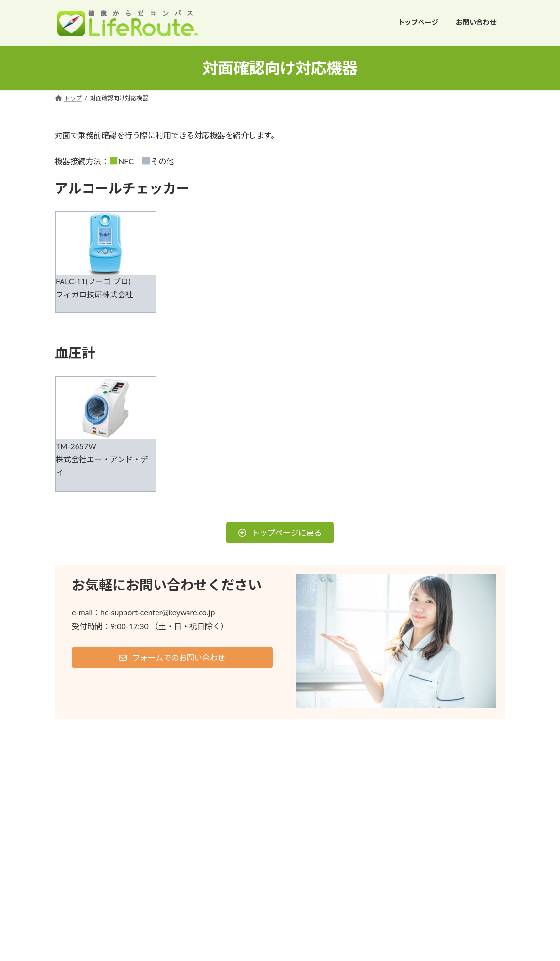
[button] (280, 533)
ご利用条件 (78, 767)
